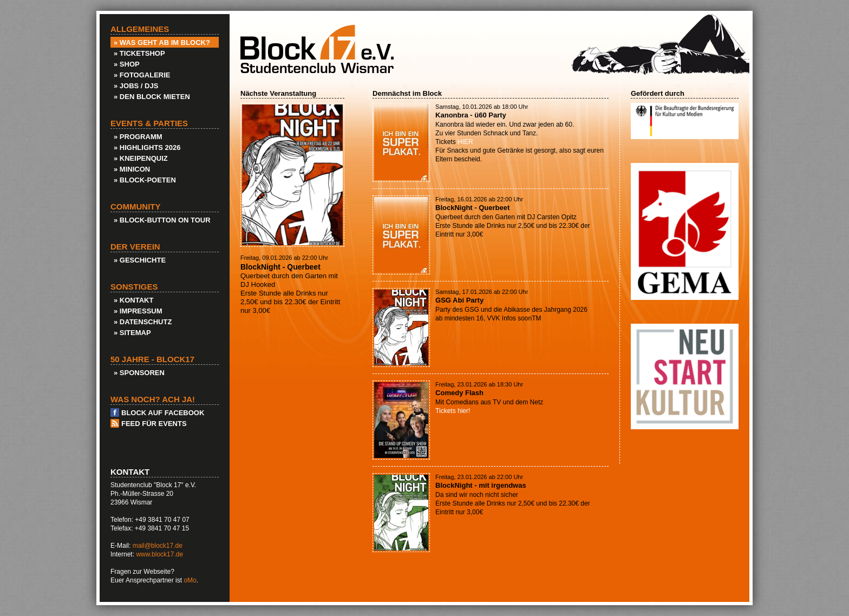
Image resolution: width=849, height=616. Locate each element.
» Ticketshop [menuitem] (139, 53)
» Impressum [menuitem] (138, 311)
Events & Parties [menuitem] (149, 123)
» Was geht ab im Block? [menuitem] (162, 42)
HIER (465, 142)
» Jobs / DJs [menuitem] (136, 86)
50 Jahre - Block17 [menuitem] (152, 359)
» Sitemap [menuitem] (132, 333)
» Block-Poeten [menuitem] (145, 180)
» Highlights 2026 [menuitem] (147, 148)
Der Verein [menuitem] (135, 247)
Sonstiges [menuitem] (134, 287)
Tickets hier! (453, 411)
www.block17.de (159, 554)
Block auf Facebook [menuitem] (163, 413)
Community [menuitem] (136, 207)
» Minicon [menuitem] (132, 169)
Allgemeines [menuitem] (140, 29)
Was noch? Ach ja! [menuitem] (153, 399)
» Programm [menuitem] (138, 137)
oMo (190, 580)
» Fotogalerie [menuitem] (142, 75)
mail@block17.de (158, 546)
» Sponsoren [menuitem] (139, 373)
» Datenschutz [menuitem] (143, 322)
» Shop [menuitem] (127, 64)
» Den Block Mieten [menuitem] (152, 97)
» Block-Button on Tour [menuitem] (162, 220)
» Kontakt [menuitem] (133, 300)
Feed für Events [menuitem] (154, 424)
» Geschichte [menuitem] (140, 260)
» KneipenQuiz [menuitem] (141, 158)
